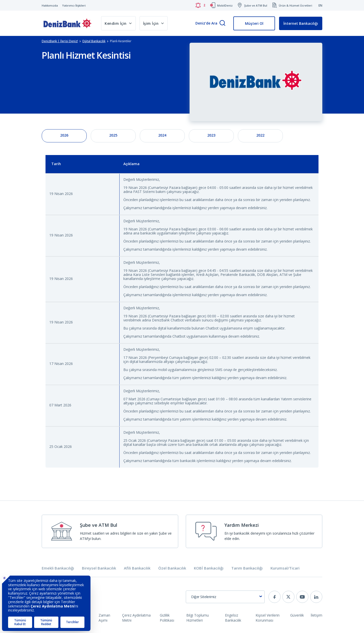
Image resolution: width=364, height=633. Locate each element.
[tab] (64, 136)
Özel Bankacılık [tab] (172, 568)
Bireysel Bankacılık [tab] (99, 568)
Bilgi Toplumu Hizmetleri (198, 618)
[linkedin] (316, 597)
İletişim (316, 615)
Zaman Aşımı (104, 618)
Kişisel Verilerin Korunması (268, 618)
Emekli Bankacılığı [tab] (58, 568)
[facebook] (275, 597)
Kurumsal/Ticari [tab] (285, 568)
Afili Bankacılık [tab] (137, 568)
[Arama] (222, 23)
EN (320, 5)
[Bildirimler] (200, 5)
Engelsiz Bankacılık (233, 618)
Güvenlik (297, 615)
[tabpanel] (182, 315)
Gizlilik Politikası (167, 618)
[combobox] (225, 597)
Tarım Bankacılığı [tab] (247, 568)
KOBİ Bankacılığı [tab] (209, 568)
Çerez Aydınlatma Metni (136, 618)
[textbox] (225, 597)
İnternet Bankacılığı (301, 23)
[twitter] (288, 597)
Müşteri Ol (254, 23)
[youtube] (302, 597)
